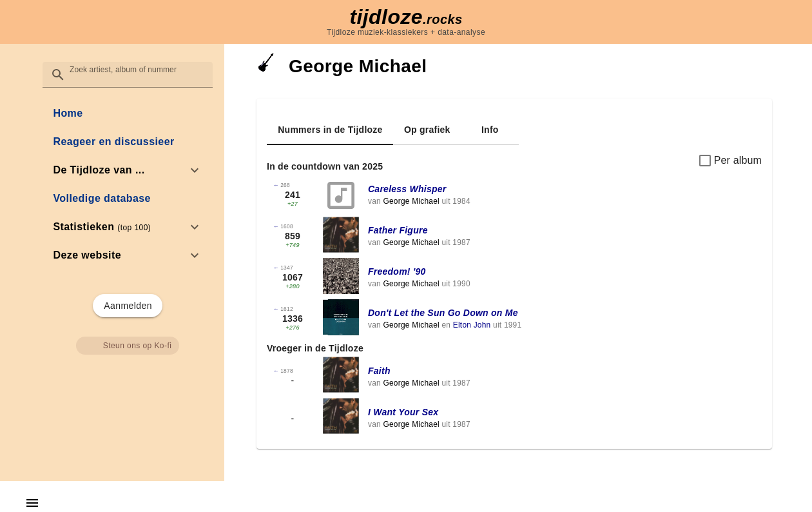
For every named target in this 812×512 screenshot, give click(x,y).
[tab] (330, 130)
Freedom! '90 (397, 271)
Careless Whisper (407, 189)
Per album (738, 160)
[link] (127, 113)
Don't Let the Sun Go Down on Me (443, 313)
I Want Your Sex (403, 412)
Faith (379, 371)
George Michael (411, 201)
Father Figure (398, 230)
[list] (127, 184)
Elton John (472, 325)
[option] (127, 170)
